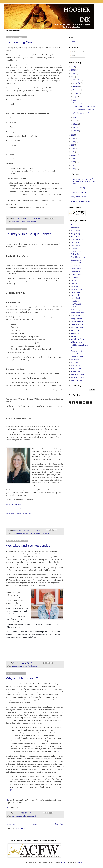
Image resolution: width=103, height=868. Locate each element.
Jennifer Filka (76, 295)
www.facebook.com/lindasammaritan (19, 509)
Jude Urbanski (76, 304)
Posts (73, 52)
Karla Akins (75, 307)
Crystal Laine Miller (78, 257)
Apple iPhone (16, 222)
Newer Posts (11, 824)
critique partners (17, 533)
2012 (73, 162)
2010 (73, 169)
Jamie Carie (75, 280)
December (77, 80)
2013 (73, 158)
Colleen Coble (76, 254)
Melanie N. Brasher (78, 336)
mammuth (64, 862)
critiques (25, 533)
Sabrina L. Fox (76, 369)
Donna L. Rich (76, 275)
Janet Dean (75, 283)
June (75, 100)
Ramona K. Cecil (77, 357)
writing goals (32, 816)
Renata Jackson (76, 360)
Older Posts (59, 824)
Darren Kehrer (25, 222)
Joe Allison (24, 816)
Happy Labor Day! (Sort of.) (81, 188)
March (76, 124)
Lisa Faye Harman (77, 324)
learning (33, 222)
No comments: (36, 218)
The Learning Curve (20, 42)
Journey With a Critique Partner (28, 234)
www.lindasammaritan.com (15, 504)
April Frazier (75, 231)
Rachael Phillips (76, 354)
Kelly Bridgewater (77, 313)
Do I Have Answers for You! (81, 192)
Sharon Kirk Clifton (78, 374)
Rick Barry (75, 363)
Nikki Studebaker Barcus (79, 345)
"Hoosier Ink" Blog (13, 31)
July (75, 97)
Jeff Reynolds (76, 292)
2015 (73, 152)
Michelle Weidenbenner (30, 666)
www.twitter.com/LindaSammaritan (18, 513)
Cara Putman (75, 245)
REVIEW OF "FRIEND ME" (81, 201)
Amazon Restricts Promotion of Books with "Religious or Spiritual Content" (83, 181)
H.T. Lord (74, 278)
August (76, 93)
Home (35, 824)
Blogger (80, 862)
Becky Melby (75, 234)
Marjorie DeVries (77, 327)
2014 (73, 155)
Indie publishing (17, 666)
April (75, 121)
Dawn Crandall (76, 263)
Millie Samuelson (77, 342)
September (77, 90)
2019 (73, 138)
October (76, 86)
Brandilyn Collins (77, 239)
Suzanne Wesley (76, 380)
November (77, 83)
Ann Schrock (75, 228)
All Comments (76, 56)
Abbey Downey (76, 225)
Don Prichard (75, 272)
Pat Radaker (75, 348)
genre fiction (16, 816)
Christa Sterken (76, 251)
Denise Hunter (76, 269)
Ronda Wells (75, 366)
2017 (73, 145)
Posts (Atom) (20, 828)
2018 (73, 142)
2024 (73, 67)
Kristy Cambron (76, 319)
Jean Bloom (75, 286)
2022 (73, 74)
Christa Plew (75, 248)
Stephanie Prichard (77, 377)
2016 (73, 148)
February (77, 127)
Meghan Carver (76, 333)
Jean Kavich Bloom (78, 289)
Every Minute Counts (78, 197)
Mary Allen (75, 330)
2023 (73, 70)
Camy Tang (75, 242)
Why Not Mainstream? (22, 678)
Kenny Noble (75, 316)
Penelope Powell (77, 351)
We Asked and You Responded (28, 546)
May (75, 117)
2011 (73, 165)
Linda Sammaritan (34, 533)
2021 (73, 77)
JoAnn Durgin (76, 298)
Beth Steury (75, 236)
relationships (45, 533)
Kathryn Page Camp (78, 310)
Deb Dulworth (76, 266)
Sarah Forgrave (76, 371)
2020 (73, 135)
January (76, 131)
